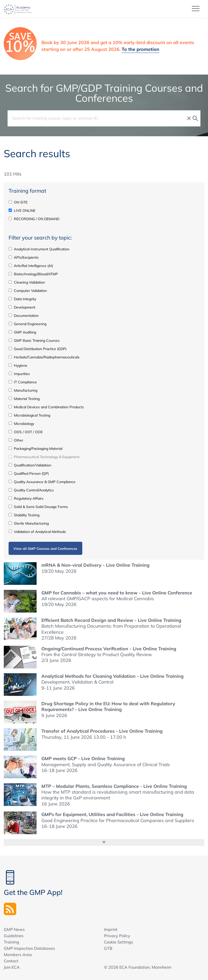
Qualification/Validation (30, 465)
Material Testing (24, 399)
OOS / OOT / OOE (26, 432)
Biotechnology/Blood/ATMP (33, 274)
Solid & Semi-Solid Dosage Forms (38, 507)
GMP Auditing (22, 332)
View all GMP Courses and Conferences (45, 548)
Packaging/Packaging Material (35, 449)
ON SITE (18, 202)
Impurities (19, 374)
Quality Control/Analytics (31, 490)
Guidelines (14, 936)
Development (22, 307)
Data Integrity (22, 299)
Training (11, 942)
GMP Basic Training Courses (34, 341)
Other (16, 440)
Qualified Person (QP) (29, 474)
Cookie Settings (119, 942)
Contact (11, 961)
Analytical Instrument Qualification (39, 249)
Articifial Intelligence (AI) (31, 266)
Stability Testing (24, 515)
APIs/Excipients (24, 257)
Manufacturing (23, 390)
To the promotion (140, 49)
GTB (108, 948)
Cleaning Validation (27, 282)
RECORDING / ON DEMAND (34, 219)
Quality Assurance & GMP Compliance (42, 482)
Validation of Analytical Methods (37, 532)
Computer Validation (28, 291)
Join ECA (12, 967)
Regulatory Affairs (26, 498)
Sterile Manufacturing (29, 523)
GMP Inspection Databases (29, 948)
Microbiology (21, 424)
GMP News (14, 929)
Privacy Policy (117, 936)
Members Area (18, 955)
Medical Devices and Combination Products (46, 407)
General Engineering (28, 324)
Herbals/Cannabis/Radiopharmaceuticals (44, 357)
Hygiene (18, 365)
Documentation (24, 316)
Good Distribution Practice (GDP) (37, 349)
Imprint (111, 929)
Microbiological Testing (29, 415)
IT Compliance (23, 382)
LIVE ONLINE (22, 211)
